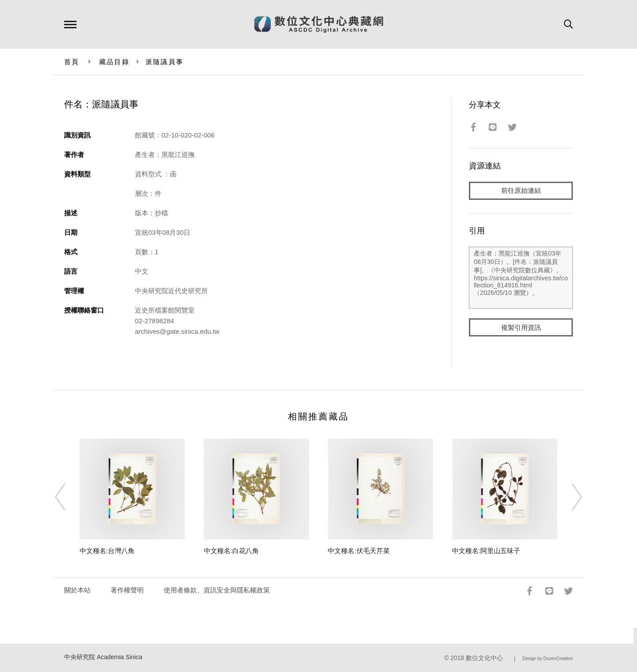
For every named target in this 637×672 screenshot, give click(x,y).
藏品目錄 (114, 62)
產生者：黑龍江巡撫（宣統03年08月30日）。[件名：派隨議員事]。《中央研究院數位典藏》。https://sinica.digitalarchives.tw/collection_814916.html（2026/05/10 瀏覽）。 (521, 278)
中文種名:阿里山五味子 (486, 551)
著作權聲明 (127, 590)
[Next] (569, 497)
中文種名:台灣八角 (107, 551)
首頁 (72, 62)
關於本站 (77, 590)
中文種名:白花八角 (231, 551)
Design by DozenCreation (548, 659)
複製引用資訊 (521, 328)
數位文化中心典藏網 (319, 24)
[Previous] (68, 497)
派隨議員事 (165, 62)
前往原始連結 (521, 191)
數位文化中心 (484, 658)
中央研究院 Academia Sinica (103, 657)
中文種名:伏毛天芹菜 (359, 551)
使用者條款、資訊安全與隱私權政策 (217, 590)
